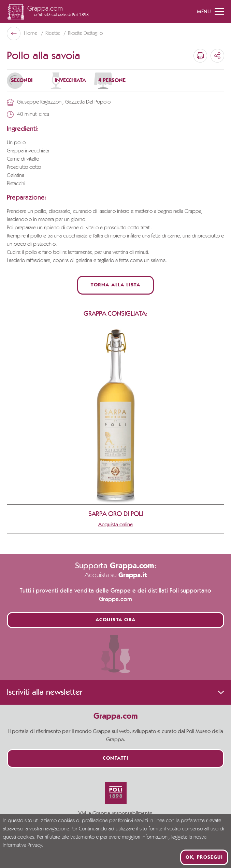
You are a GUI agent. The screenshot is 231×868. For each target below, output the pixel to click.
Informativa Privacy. (23, 845)
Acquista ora (116, 620)
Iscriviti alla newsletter (115, 692)
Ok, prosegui (204, 857)
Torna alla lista (115, 285)
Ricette (53, 33)
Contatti (115, 758)
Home (31, 33)
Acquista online (116, 525)
